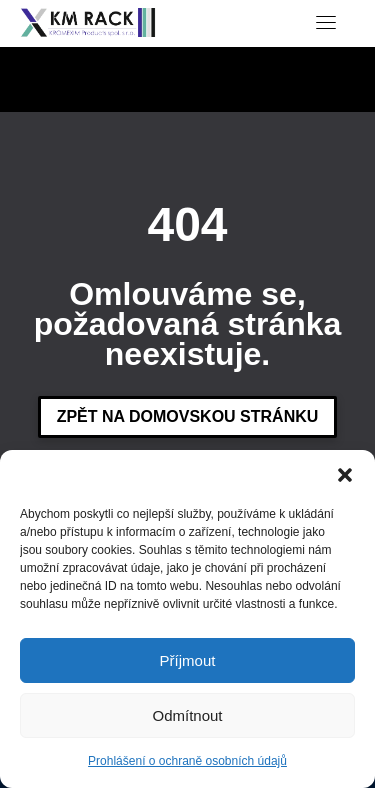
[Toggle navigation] (326, 22)
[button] (345, 475)
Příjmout (188, 660)
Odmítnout (187, 715)
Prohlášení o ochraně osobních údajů (187, 761)
